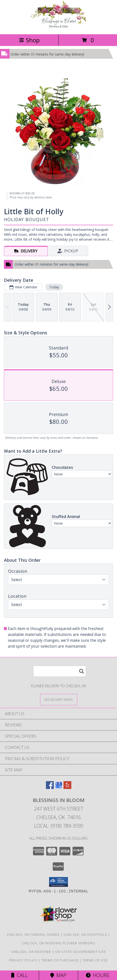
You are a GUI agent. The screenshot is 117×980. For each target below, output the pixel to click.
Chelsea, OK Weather (31, 952)
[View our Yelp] (67, 787)
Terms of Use (95, 960)
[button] (58, 882)
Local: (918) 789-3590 (59, 826)
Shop (29, 40)
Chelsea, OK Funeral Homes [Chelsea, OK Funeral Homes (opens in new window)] (33, 935)
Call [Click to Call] (19, 975)
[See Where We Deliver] (59, 699)
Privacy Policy (23, 960)
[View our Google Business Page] (59, 787)
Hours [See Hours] (98, 975)
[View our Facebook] (50, 787)
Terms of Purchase (60, 960)
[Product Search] (60, 671)
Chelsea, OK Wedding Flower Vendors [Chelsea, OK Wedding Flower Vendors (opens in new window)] (58, 943)
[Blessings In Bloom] (59, 27)
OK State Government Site (80, 952)
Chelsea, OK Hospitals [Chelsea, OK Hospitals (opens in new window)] (85, 935)
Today (54, 287)
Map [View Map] (58, 975)
